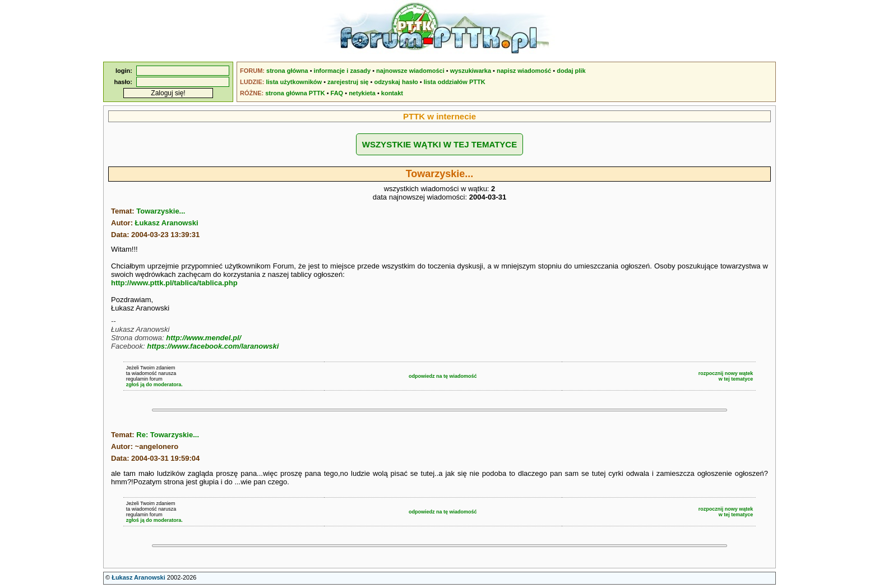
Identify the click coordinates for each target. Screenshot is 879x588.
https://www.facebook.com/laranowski (213, 346)
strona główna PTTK (295, 93)
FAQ (337, 93)
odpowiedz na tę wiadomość (443, 376)
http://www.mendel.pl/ (203, 338)
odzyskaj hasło (396, 82)
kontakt (392, 93)
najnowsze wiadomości (410, 71)
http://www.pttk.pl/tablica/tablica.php (174, 283)
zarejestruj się (348, 82)
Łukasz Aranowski (167, 223)
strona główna (287, 71)
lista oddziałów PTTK (455, 82)
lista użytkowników (294, 82)
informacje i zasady (343, 71)
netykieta (362, 93)
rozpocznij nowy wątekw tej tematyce (726, 376)
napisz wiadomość (524, 71)
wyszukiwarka (471, 71)
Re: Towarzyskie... (168, 435)
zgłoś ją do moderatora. (154, 385)
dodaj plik (571, 71)
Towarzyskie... (161, 211)
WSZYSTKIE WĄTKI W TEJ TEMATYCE (439, 144)
